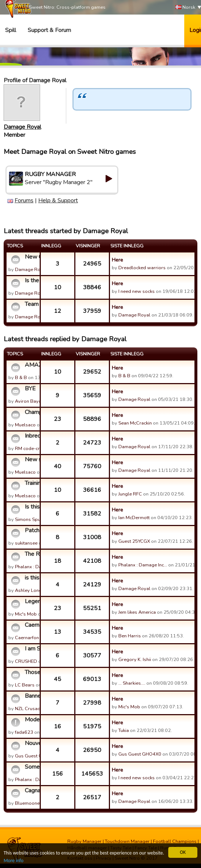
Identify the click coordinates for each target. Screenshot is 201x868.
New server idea (31, 459)
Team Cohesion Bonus (31, 304)
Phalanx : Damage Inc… (39, 567)
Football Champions (175, 841)
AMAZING (31, 365)
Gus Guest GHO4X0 (36, 756)
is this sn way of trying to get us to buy (31, 578)
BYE (30, 389)
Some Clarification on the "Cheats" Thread (31, 767)
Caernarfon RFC (32, 638)
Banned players (31, 696)
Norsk (185, 7)
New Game (31, 257)
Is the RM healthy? (31, 280)
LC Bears (25, 685)
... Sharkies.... (132, 683)
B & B (21, 378)
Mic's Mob (26, 614)
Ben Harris (130, 636)
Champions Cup (31, 412)
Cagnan (31, 791)
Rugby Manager (84, 841)
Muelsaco (25, 425)
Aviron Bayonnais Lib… (39, 401)
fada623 (24, 732)
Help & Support (58, 200)
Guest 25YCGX (134, 541)
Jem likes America (137, 612)
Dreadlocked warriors (142, 268)
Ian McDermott (134, 518)
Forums (24, 200)
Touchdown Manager (127, 841)
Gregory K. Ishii (135, 660)
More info (13, 861)
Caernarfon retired (31, 625)
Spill (11, 30)
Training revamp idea (31, 483)
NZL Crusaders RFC (36, 709)
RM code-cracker (33, 449)
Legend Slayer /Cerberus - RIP (31, 601)
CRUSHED (26, 661)
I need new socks (137, 291)
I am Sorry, (31, 649)
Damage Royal (22, 127)
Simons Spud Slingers (39, 519)
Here (117, 260)
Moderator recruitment (31, 720)
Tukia (124, 730)
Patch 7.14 (31, 530)
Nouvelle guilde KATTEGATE (31, 743)
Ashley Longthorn (34, 590)
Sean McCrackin (135, 423)
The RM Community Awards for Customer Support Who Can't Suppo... (31, 554)
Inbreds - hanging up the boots (31, 436)
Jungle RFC (130, 494)
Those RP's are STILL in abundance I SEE (31, 672)
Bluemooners (29, 803)
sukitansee (26, 543)
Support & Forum (49, 30)
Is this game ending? (31, 507)
